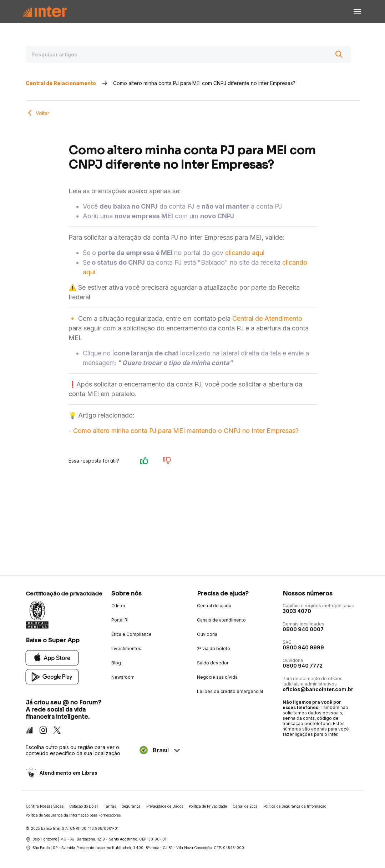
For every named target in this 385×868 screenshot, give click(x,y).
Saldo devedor (213, 663)
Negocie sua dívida (217, 677)
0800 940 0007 (303, 629)
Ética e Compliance (131, 634)
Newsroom (123, 677)
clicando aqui (245, 253)
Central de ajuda (214, 606)
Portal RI (120, 620)
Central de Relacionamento (61, 83)
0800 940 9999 (303, 647)
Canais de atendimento (221, 620)
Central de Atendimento (267, 318)
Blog (116, 663)
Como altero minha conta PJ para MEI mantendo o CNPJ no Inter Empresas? (186, 431)
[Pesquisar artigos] (188, 54)
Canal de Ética (245, 806)
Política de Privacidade (208, 806)
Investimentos (126, 648)
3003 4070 (297, 611)
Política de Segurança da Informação (295, 806)
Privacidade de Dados (165, 806)
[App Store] (52, 657)
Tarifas (110, 806)
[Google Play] (52, 676)
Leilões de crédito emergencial (230, 691)
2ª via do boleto (214, 648)
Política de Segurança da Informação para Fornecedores (73, 815)
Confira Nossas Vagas (45, 806)
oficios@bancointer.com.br (318, 689)
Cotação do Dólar (84, 806)
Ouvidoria (207, 634)
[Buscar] (339, 54)
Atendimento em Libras (68, 773)
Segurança (131, 806)
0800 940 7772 (303, 666)
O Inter (118, 606)
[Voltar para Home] (45, 12)
